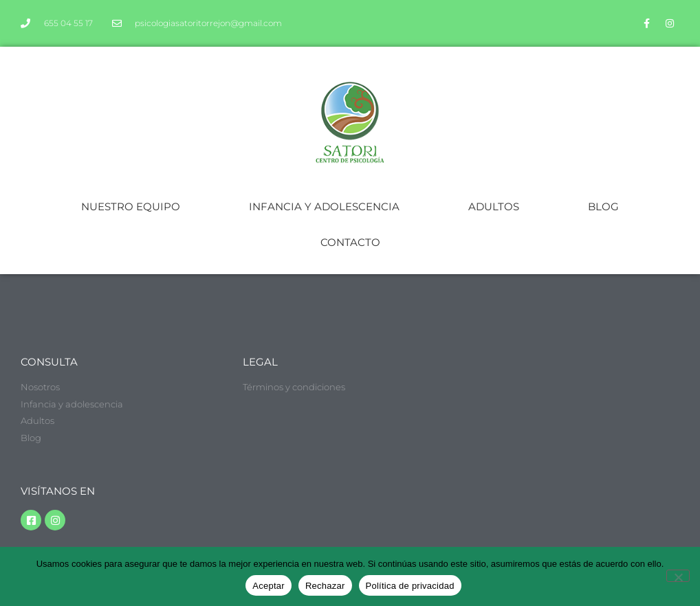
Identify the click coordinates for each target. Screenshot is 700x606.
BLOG (603, 206)
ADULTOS (494, 206)
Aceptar (269, 586)
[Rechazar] (678, 576)
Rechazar (325, 586)
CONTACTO (350, 242)
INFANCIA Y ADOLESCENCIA (324, 206)
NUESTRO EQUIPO (131, 206)
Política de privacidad (410, 586)
